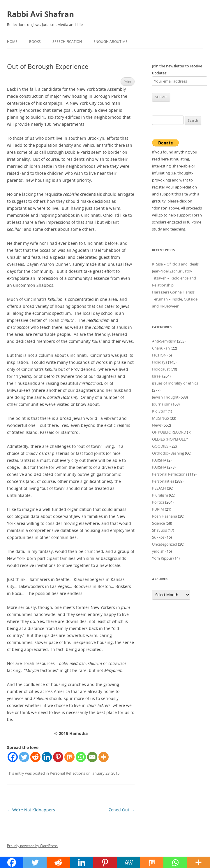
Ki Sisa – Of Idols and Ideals (175, 264)
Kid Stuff (159, 411)
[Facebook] (13, 757)
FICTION (159, 355)
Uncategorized (165, 544)
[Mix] (69, 757)
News (157, 425)
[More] (104, 757)
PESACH (159, 488)
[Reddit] (35, 757)
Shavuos (159, 530)
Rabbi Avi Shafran (40, 14)
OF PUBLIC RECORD (169, 432)
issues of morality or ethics (175, 383)
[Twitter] (24, 757)
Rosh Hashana (165, 516)
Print (128, 82)
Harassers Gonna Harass (173, 292)
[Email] (92, 757)
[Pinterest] (58, 757)
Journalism (161, 404)
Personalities (163, 481)
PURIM (158, 509)
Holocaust (161, 369)
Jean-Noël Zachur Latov (172, 271)
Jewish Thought (165, 397)
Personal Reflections (67, 773)
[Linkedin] (47, 757)
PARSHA (159, 460)
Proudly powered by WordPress (32, 846)
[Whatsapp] (81, 757)
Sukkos (158, 537)
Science (158, 523)
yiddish (158, 551)
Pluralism (160, 495)
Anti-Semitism (164, 341)
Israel (157, 376)
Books (35, 42)
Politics (158, 502)
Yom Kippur (162, 558)
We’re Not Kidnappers (31, 810)
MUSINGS (160, 418)
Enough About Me (111, 42)
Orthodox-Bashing (168, 453)
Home (12, 42)
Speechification (67, 42)
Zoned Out (122, 810)
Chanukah (161, 348)
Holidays (160, 362)
